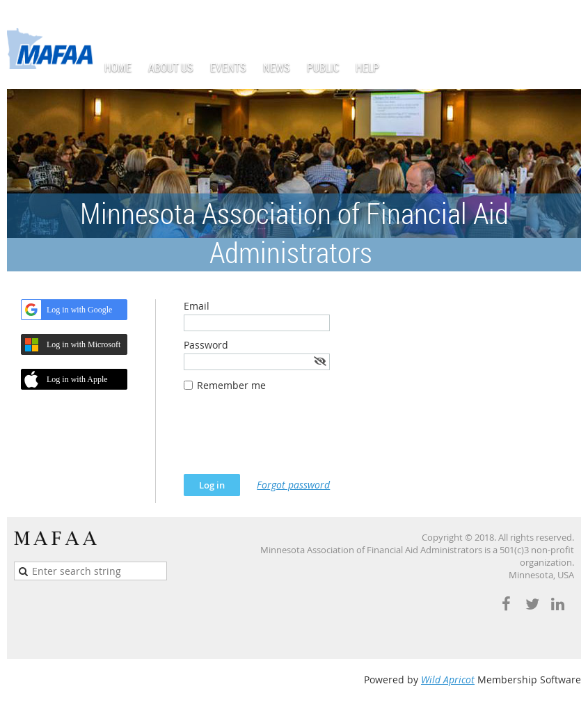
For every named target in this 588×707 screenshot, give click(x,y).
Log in (567, 21)
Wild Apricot (448, 680)
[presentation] (289, 440)
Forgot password (293, 485)
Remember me (231, 385)
